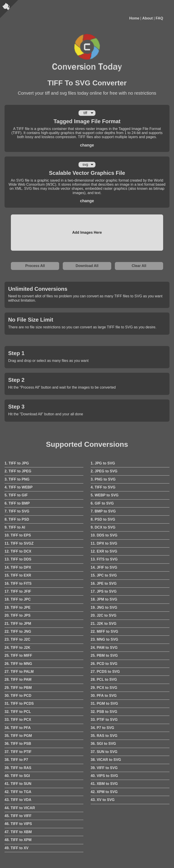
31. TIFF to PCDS (19, 703)
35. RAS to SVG (104, 736)
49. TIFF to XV (17, 848)
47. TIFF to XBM (18, 832)
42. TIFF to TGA (18, 792)
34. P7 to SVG (102, 728)
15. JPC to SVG (104, 575)
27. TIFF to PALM (19, 672)
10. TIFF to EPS (18, 535)
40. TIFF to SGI (17, 776)
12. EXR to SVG (104, 551)
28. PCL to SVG (104, 679)
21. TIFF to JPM (18, 624)
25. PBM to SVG (104, 655)
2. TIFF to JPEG (18, 471)
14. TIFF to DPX (18, 567)
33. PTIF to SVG (104, 720)
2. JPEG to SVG (104, 471)
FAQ (159, 18)
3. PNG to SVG (103, 479)
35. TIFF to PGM (18, 736)
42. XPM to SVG (104, 792)
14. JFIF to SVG (104, 567)
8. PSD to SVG (103, 519)
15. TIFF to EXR (18, 575)
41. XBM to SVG (104, 784)
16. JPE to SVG (104, 583)
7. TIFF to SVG (17, 511)
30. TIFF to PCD (18, 696)
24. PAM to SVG (104, 648)
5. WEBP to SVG (105, 495)
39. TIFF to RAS (18, 768)
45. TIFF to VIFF (18, 816)
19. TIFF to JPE (18, 607)
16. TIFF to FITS (18, 583)
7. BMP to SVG (103, 511)
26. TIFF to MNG (18, 664)
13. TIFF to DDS (18, 559)
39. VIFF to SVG (104, 768)
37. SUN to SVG (104, 752)
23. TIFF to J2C (17, 639)
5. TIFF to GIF (16, 495)
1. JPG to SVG (103, 463)
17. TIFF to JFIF (18, 591)
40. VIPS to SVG (104, 776)
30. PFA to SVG (104, 696)
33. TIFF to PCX (18, 720)
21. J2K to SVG (104, 624)
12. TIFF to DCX (18, 551)
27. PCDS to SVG (105, 672)
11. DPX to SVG (104, 543)
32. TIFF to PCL (18, 712)
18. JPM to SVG (104, 599)
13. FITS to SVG (104, 559)
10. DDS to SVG (104, 535)
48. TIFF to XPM (18, 840)
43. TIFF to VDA (18, 800)
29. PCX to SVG (104, 688)
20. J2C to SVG (104, 615)
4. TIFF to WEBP (19, 487)
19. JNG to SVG (104, 607)
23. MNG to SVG (104, 639)
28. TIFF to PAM (18, 679)
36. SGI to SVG (103, 744)
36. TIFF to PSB (18, 744)
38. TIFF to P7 (16, 760)
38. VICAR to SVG (106, 760)
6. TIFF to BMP (17, 503)
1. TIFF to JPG (17, 463)
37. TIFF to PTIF (18, 752)
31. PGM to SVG (104, 703)
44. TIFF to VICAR (20, 808)
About (147, 18)
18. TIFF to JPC (18, 599)
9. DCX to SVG (103, 527)
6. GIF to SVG (102, 503)
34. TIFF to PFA (18, 728)
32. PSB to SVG (104, 712)
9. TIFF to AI (15, 527)
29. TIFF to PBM (18, 688)
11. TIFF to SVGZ (19, 543)
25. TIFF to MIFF (18, 655)
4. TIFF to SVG (103, 487)
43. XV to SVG (103, 800)
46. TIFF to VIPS (18, 824)
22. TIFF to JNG (18, 631)
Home (134, 18)
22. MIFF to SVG (104, 631)
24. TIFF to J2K (17, 648)
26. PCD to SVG (104, 664)
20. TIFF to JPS (18, 615)
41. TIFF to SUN (18, 784)
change (87, 145)
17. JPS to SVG (104, 591)
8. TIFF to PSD (17, 519)
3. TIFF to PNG (17, 479)
